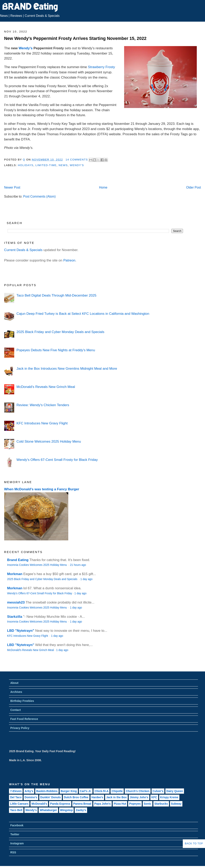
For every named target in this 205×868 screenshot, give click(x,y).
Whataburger (48, 810)
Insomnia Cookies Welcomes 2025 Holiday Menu (37, 565)
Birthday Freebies (22, 701)
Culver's (158, 791)
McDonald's (39, 804)
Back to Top (194, 844)
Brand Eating (18, 560)
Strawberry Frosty (101, 67)
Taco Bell (16, 810)
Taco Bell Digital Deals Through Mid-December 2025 (56, 295)
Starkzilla (15, 617)
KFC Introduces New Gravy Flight (42, 423)
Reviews (16, 16)
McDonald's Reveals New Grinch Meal (46, 387)
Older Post (194, 187)
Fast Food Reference (24, 719)
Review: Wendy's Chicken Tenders (43, 405)
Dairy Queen (175, 791)
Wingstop (66, 810)
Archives (16, 692)
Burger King (69, 791)
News (4, 16)
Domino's (31, 797)
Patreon (69, 260)
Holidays (26, 165)
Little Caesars (19, 804)
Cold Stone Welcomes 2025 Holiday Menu (49, 441)
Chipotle (117, 791)
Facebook (17, 825)
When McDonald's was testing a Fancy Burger (42, 489)
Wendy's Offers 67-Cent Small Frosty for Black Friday (57, 460)
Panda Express (60, 804)
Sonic (148, 804)
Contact (15, 710)
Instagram (17, 843)
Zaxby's (81, 810)
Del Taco (16, 797)
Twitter (15, 834)
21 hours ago (78, 565)
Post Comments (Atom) (39, 196)
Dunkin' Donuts (51, 797)
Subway (176, 804)
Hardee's (97, 797)
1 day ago (86, 579)
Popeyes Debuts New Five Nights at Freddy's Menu (56, 350)
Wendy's (26, 48)
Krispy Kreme (169, 797)
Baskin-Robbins (47, 791)
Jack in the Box (116, 797)
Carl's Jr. (86, 791)
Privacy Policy (20, 728)
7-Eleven (16, 791)
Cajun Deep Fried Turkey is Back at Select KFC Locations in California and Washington (83, 314)
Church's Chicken (138, 791)
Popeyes (135, 804)
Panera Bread (82, 804)
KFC (154, 797)
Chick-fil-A (101, 791)
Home (103, 187)
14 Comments (77, 160)
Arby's (29, 791)
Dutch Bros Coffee (76, 797)
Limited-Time (46, 165)
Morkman (15, 574)
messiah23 (16, 602)
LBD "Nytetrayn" (21, 631)
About (14, 683)
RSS (13, 852)
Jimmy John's (139, 797)
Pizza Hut (120, 804)
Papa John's (102, 804)
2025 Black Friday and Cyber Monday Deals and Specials (60, 332)
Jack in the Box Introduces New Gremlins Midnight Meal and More (67, 368)
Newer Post (12, 187)
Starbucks (161, 804)
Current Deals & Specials (42, 16)
